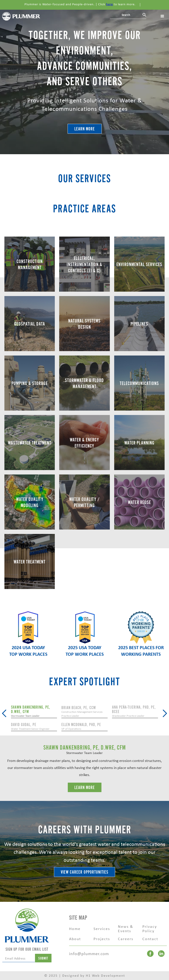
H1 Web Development (105, 975)
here (109, 4)
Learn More (85, 129)
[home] (21, 16)
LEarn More (85, 788)
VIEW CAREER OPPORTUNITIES (84, 872)
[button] (4, 713)
